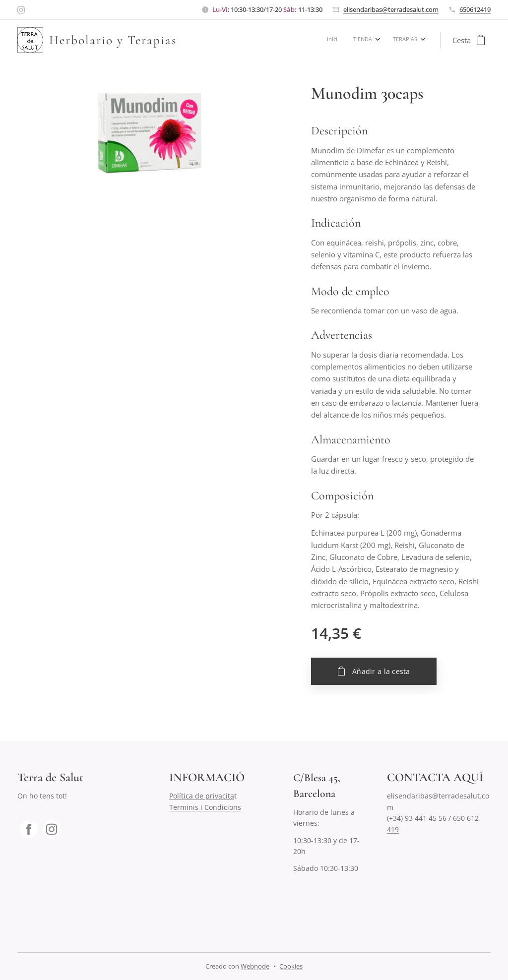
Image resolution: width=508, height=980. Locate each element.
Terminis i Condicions (205, 807)
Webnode (255, 966)
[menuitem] (383, 40)
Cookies (291, 966)
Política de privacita (202, 796)
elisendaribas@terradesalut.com (391, 9)
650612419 (475, 9)
